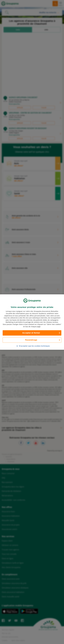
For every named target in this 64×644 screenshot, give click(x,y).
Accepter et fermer (31, 333)
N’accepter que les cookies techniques (33, 346)
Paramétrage (31, 340)
